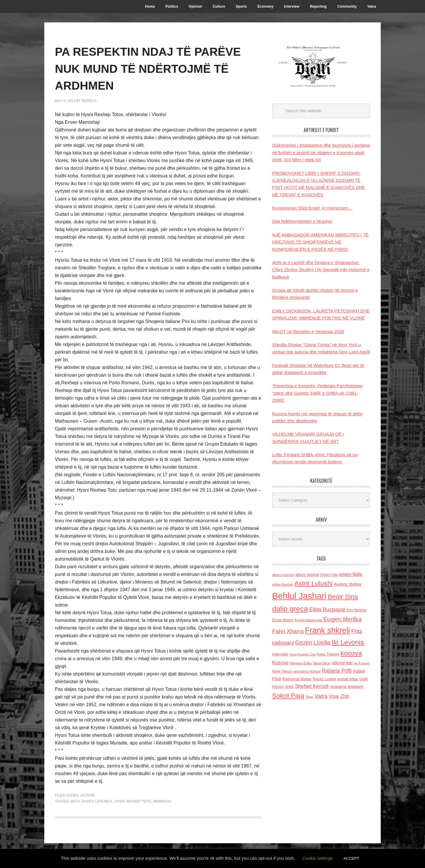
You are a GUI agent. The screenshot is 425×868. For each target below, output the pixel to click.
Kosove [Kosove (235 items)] (280, 663)
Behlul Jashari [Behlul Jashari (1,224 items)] (299, 596)
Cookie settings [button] (318, 858)
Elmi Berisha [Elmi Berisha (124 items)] (357, 610)
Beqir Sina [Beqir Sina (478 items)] (343, 597)
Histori (88, 795)
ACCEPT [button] (351, 858)
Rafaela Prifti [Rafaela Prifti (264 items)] (337, 671)
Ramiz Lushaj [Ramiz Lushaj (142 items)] (324, 679)
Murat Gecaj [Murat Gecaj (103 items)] (322, 663)
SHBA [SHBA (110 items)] (289, 687)
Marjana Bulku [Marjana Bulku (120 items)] (301, 663)
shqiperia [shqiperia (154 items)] (338, 687)
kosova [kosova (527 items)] (351, 653)
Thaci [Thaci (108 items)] (309, 697)
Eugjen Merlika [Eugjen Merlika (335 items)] (343, 619)
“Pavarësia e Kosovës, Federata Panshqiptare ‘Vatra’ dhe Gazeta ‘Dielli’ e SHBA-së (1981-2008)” (317, 393)
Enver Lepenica (97, 801)
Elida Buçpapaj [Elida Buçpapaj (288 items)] (327, 609)
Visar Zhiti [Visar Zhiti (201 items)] (339, 696)
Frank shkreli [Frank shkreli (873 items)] (327, 630)
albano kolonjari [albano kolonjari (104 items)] (283, 575)
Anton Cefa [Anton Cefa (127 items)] (329, 575)
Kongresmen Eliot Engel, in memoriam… (312, 208)
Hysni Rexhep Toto (133, 801)
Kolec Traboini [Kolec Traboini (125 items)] (328, 654)
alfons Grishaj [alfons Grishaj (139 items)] (307, 575)
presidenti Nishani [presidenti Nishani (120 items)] (307, 671)
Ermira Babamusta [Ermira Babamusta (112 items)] (309, 620)
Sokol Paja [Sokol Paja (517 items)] (288, 696)
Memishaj (162, 801)
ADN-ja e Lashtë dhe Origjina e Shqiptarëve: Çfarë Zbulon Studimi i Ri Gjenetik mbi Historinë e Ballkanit (321, 270)
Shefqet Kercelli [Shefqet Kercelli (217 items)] (312, 686)
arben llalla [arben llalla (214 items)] (351, 574)
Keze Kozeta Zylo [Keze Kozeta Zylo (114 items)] (302, 654)
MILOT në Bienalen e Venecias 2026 (308, 331)
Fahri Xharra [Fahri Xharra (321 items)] (288, 631)
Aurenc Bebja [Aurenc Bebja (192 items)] (347, 584)
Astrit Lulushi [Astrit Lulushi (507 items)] (313, 583)
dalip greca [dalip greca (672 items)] (290, 609)
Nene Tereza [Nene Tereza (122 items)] (282, 671)
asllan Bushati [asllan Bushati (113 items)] (283, 584)
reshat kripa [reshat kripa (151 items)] (348, 679)
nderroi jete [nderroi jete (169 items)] (342, 663)
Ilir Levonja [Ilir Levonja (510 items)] (348, 642)
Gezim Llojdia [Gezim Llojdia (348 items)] (313, 643)
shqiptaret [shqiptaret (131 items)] (355, 687)
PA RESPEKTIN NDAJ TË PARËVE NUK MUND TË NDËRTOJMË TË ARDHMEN (148, 68)
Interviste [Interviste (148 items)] (280, 654)
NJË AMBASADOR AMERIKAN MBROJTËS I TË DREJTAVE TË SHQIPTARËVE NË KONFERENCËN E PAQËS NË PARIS (320, 242)
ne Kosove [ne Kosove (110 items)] (362, 663)
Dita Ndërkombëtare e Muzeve (302, 221)
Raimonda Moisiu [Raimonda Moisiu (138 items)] (297, 679)
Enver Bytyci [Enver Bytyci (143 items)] (283, 620)
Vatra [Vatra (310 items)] (321, 696)
